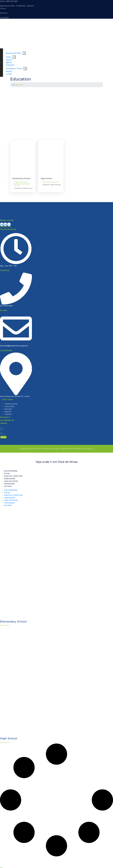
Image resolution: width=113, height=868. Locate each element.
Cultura (9, 57)
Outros (8, 486)
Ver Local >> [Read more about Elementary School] (5, 625)
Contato (9, 74)
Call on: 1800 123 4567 (9, 1)
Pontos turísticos (13, 476)
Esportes (8, 409)
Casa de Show (11, 481)
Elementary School (21, 179)
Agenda (8, 412)
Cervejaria (9, 484)
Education (18, 188)
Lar (13, 85)
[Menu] (24, 53)
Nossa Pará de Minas (14, 53)
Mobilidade (10, 479)
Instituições (9, 406)
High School (46, 179)
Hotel (7, 474)
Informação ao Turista (14, 68)
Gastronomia (11, 471)
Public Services (27, 188)
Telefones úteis (11, 404)
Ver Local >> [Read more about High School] (5, 742)
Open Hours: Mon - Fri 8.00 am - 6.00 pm (17, 6)
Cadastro (8, 414)
